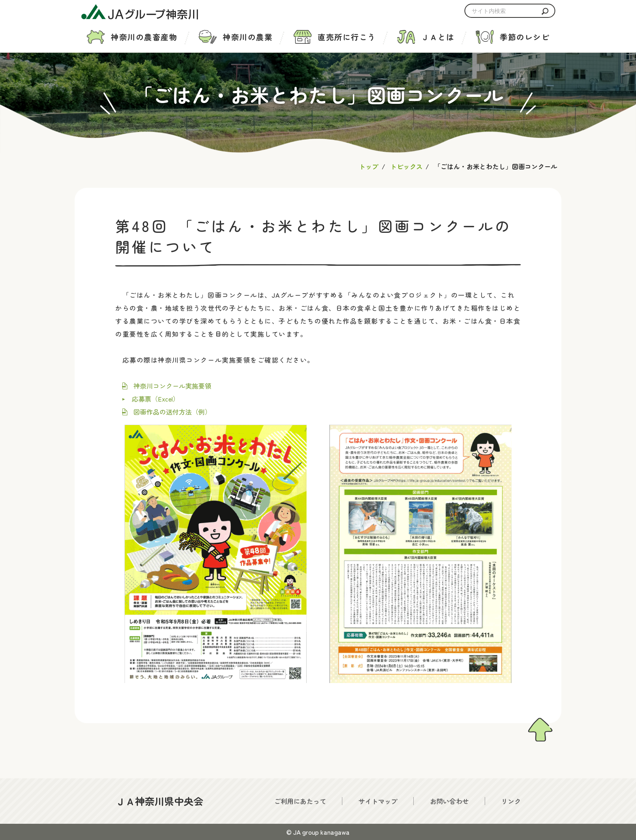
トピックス (406, 166)
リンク (511, 801)
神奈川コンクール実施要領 (172, 386)
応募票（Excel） (156, 399)
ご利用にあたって (300, 801)
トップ (369, 166)
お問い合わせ (449, 801)
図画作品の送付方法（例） (172, 412)
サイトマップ (378, 801)
